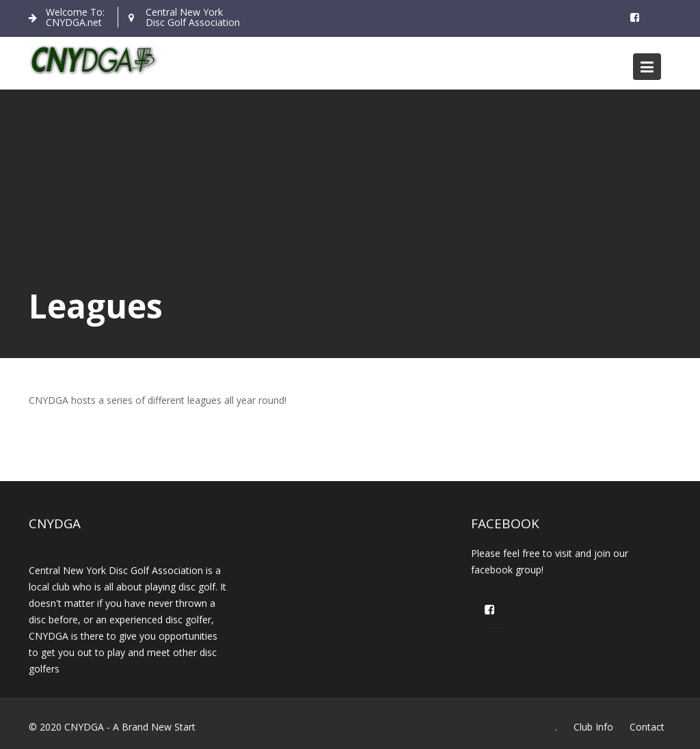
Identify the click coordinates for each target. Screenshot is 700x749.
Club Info (593, 727)
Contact (647, 727)
